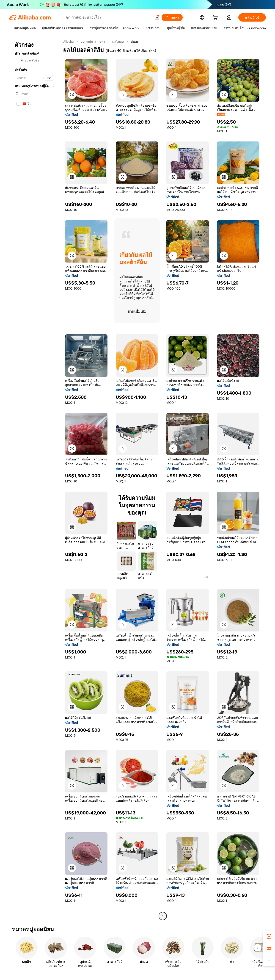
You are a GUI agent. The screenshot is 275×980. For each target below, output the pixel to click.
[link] (269, 936)
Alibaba (68, 42)
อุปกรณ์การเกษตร (93, 42)
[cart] (216, 18)
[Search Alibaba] (108, 17)
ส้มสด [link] (135, 42)
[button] (157, 17)
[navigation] (35, 479)
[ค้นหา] (172, 17)
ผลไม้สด (118, 42)
